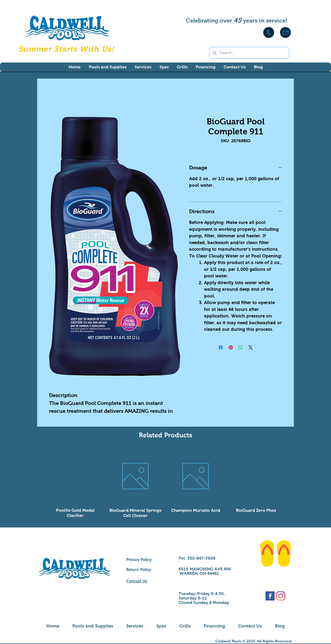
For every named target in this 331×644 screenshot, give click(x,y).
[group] (165, 483)
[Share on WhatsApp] (241, 348)
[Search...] (249, 53)
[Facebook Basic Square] (270, 596)
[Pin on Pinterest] (231, 348)
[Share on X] (251, 348)
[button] (107, 67)
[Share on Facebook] (221, 348)
